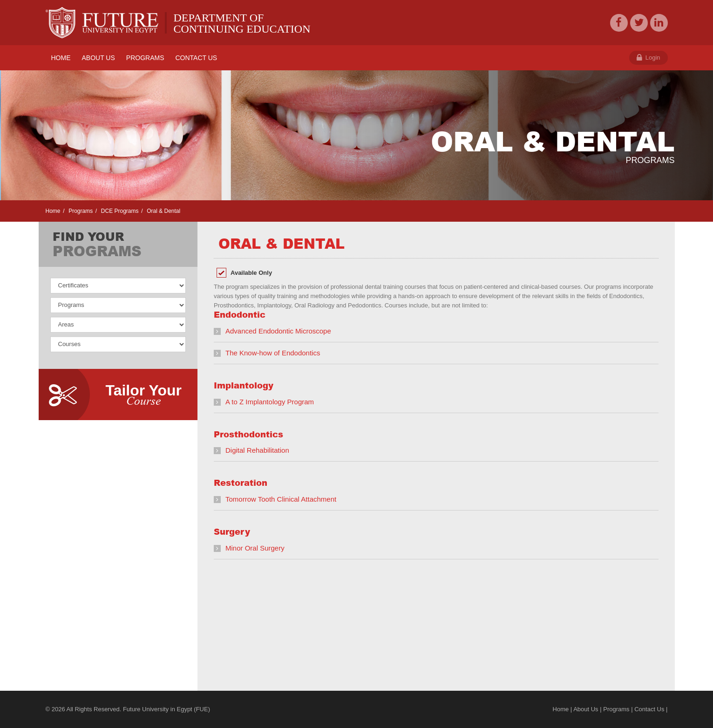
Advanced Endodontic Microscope (278, 331)
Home (53, 211)
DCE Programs (119, 211)
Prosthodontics (248, 434)
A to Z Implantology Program (270, 402)
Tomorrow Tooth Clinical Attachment (281, 499)
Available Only (251, 273)
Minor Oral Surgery (255, 548)
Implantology (244, 385)
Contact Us (649, 709)
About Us (586, 709)
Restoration (241, 483)
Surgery (232, 531)
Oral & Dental (163, 211)
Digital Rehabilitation (257, 450)
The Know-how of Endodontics (273, 353)
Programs (80, 211)
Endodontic (240, 314)
